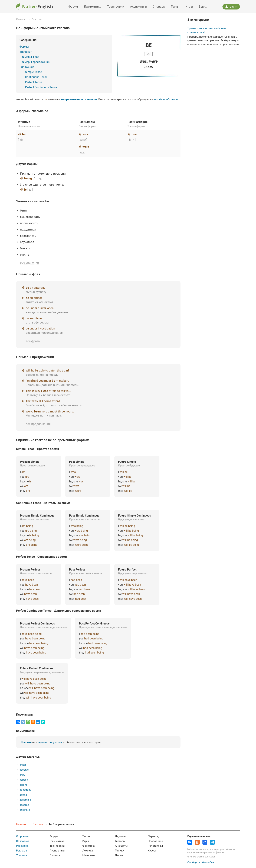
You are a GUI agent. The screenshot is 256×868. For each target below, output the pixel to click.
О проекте (22, 836)
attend (23, 795)
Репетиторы (155, 846)
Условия (22, 855)
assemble (25, 800)
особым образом (166, 99)
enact (23, 765)
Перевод (153, 836)
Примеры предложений (35, 62)
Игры (189, 7)
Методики (89, 855)
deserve (24, 770)
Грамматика (93, 7)
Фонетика (88, 846)
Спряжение (27, 67)
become (24, 805)
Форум (73, 7)
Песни (119, 855)
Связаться (23, 841)
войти (231, 7)
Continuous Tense (36, 77)
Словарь (159, 7)
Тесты (175, 7)
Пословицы (155, 841)
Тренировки (116, 7)
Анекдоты (121, 846)
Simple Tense (33, 72)
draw (22, 775)
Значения (26, 52)
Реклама (22, 851)
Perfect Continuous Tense (41, 87)
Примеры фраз (29, 57)
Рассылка (22, 846)
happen (24, 780)
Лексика (88, 851)
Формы (24, 47)
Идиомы (120, 836)
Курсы (152, 851)
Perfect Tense (34, 82)
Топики (120, 851)
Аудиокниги (138, 7)
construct (25, 790)
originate (25, 810)
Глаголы (37, 20)
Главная (21, 20)
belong (23, 785)
